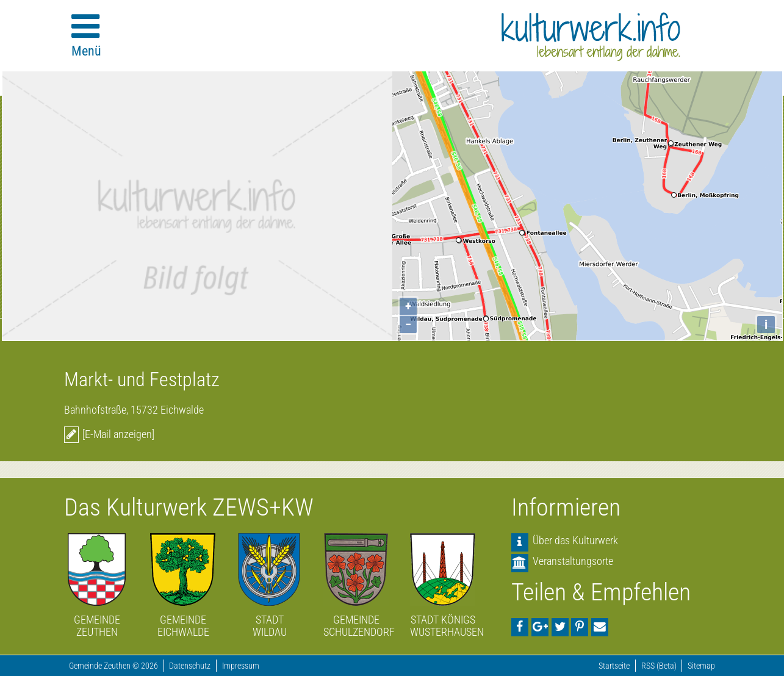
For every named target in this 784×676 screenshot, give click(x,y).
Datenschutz (190, 666)
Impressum (241, 666)
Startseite (614, 666)
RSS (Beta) (659, 666)
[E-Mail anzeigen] (118, 434)
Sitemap (701, 666)
